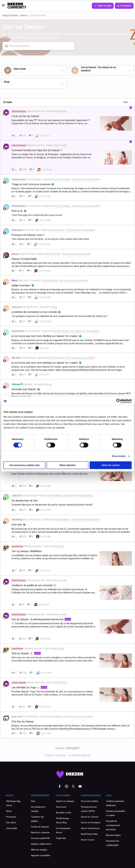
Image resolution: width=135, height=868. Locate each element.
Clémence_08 (18, 179)
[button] (3, 6)
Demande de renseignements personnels (113, 825)
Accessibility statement (79, 755)
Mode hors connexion (40, 832)
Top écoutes (61, 807)
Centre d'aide (12, 828)
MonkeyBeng (18, 206)
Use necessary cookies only (24, 465)
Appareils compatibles (41, 855)
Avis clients (11, 822)
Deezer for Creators (90, 817)
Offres (9, 811)
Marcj (14, 280)
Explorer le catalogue (65, 801)
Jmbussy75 (17, 384)
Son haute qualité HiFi (40, 838)
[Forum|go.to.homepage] (17, 6)
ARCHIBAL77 (18, 520)
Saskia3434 (18, 331)
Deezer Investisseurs (90, 828)
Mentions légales (113, 835)
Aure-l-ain (16, 716)
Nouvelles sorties (64, 813)
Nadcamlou (17, 230)
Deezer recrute (88, 840)
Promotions (11, 817)
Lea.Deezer (17, 546)
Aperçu (24, 15)
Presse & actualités (90, 801)
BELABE (16, 358)
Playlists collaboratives (41, 844)
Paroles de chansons (40, 827)
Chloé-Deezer (19, 111)
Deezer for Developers (91, 822)
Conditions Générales (55, 755)
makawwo (17, 307)
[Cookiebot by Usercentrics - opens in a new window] (118, 401)
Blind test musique (39, 850)
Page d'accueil (10, 15)
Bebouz (15, 254)
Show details (119, 456)
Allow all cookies (111, 465)
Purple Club (61, 838)
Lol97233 (16, 496)
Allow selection (67, 465)
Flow (33, 801)
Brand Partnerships (89, 834)
